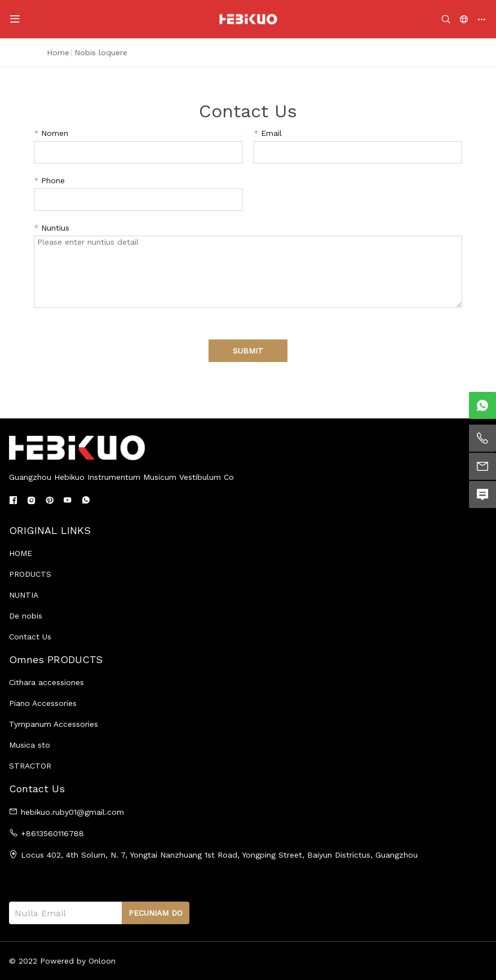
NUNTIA (24, 595)
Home (58, 52)
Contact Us (30, 637)
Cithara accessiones (46, 682)
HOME (21, 553)
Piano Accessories (43, 703)
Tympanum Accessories (54, 724)
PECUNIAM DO (156, 913)
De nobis (26, 616)
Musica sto (30, 745)
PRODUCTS (30, 574)
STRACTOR (30, 766)
